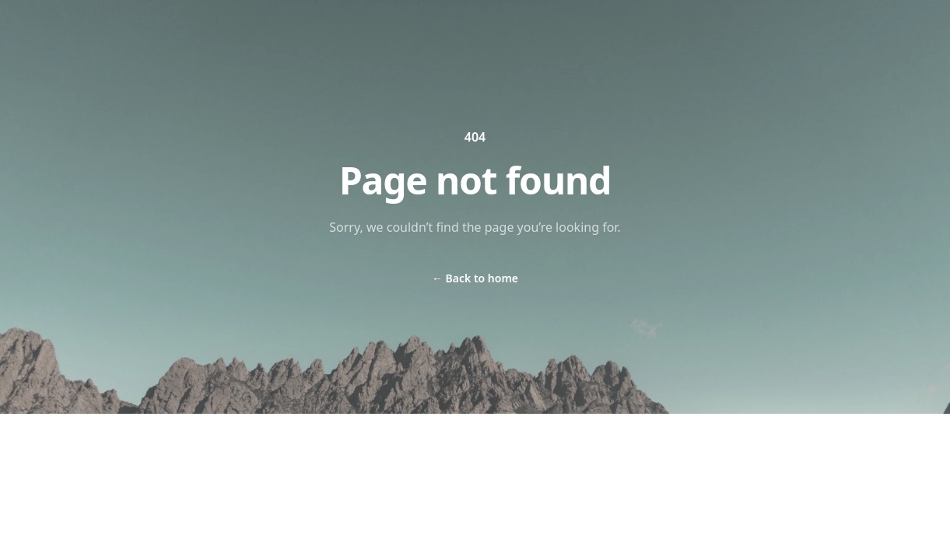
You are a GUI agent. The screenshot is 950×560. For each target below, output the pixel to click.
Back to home (475, 278)
